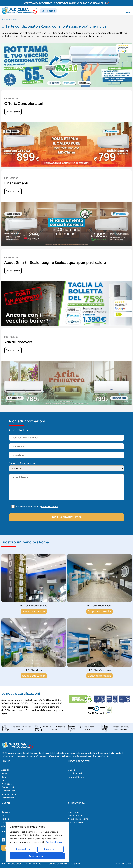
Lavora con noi (8, 791)
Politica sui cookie (54, 842)
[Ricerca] (43, 11)
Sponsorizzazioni (9, 794)
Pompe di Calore (76, 777)
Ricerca (51, 11)
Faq (3, 780)
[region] (37, 842)
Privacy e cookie (50, 507)
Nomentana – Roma (77, 815)
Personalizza (23, 849)
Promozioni (7, 784)
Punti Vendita (76, 803)
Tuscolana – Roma (76, 822)
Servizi (4, 773)
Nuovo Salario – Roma (78, 819)
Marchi (6, 803)
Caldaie (72, 770)
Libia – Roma (74, 812)
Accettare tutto (37, 856)
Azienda (5, 770)
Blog (4, 777)
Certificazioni (8, 787)
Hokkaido (6, 819)
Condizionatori (75, 773)
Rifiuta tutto (51, 849)
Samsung (6, 812)
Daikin (4, 815)
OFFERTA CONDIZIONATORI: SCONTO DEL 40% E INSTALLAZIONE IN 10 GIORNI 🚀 (67, 3)
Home (4, 19)
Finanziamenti (8, 798)
